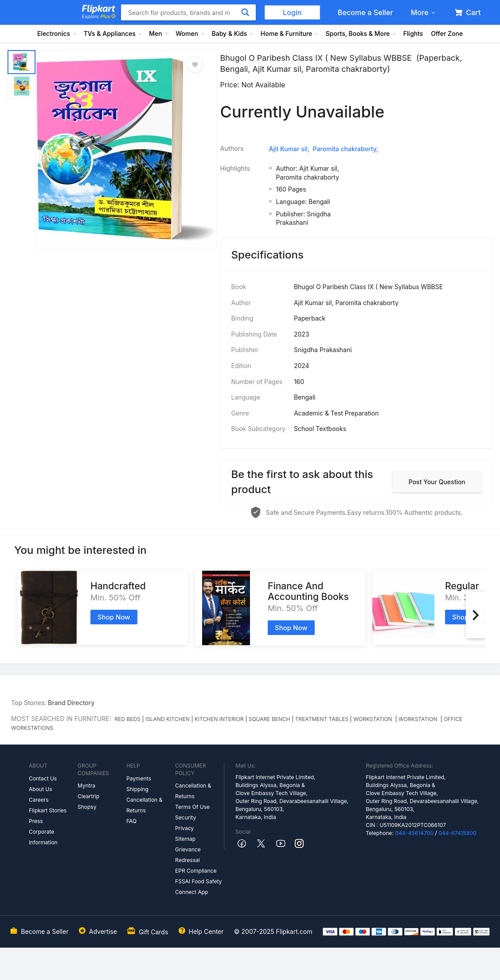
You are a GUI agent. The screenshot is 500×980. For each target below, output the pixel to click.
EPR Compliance (196, 871)
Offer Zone (447, 33)
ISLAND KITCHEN (168, 719)
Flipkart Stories (48, 810)
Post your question (437, 482)
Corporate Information (43, 837)
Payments (139, 778)
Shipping (137, 789)
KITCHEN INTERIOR (219, 719)
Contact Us (43, 778)
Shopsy (87, 807)
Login (292, 12)
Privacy (184, 828)
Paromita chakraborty (344, 149)
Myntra (86, 786)
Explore (99, 16)
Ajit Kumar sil (288, 149)
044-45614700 (414, 833)
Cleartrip (88, 796)
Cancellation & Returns (144, 805)
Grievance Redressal (188, 855)
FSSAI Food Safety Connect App (199, 887)
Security (186, 817)
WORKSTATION (373, 719)
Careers (39, 800)
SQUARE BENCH (270, 719)
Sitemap (185, 839)
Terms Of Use (192, 807)
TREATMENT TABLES (322, 719)
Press (36, 821)
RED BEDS (128, 719)
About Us (40, 789)
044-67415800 (457, 833)
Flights (413, 33)
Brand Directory (71, 703)
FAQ (131, 821)
